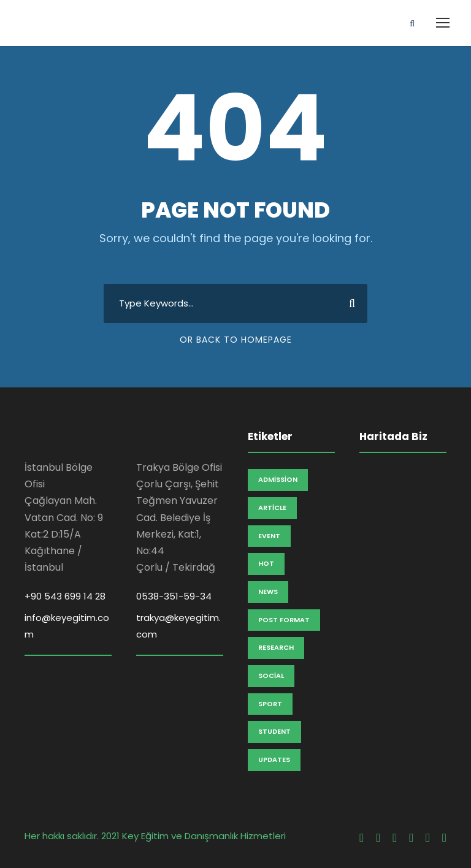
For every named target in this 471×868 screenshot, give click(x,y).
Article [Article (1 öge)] (272, 508)
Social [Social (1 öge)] (271, 676)
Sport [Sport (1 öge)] (270, 704)
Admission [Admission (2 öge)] (278, 479)
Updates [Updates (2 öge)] (274, 759)
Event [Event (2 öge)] (269, 536)
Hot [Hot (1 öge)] (266, 563)
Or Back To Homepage (236, 340)
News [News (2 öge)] (268, 592)
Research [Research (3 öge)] (276, 647)
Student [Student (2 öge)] (274, 731)
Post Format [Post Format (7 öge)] (284, 620)
